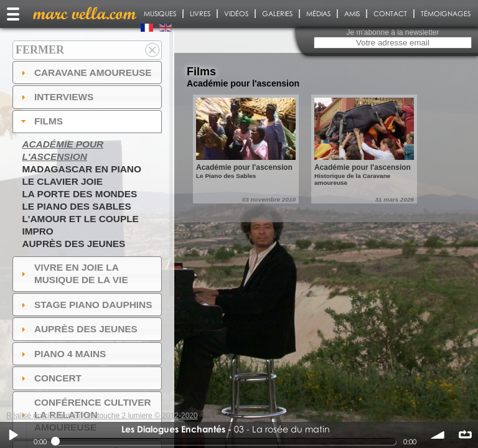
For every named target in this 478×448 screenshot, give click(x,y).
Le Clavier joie (62, 181)
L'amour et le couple (80, 219)
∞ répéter (465, 435)
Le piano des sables (76, 206)
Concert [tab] (50, 378)
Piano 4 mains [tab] (62, 354)
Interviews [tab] (56, 97)
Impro (37, 231)
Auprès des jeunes (73, 244)
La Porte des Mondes (79, 194)
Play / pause (13, 435)
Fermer (40, 50)
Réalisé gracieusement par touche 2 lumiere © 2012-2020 (102, 416)
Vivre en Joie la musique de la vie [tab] (73, 273)
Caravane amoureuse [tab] (85, 72)
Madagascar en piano (82, 169)
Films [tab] (40, 121)
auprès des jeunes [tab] (78, 329)
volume (438, 435)
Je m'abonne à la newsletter (392, 32)
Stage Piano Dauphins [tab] (85, 305)
